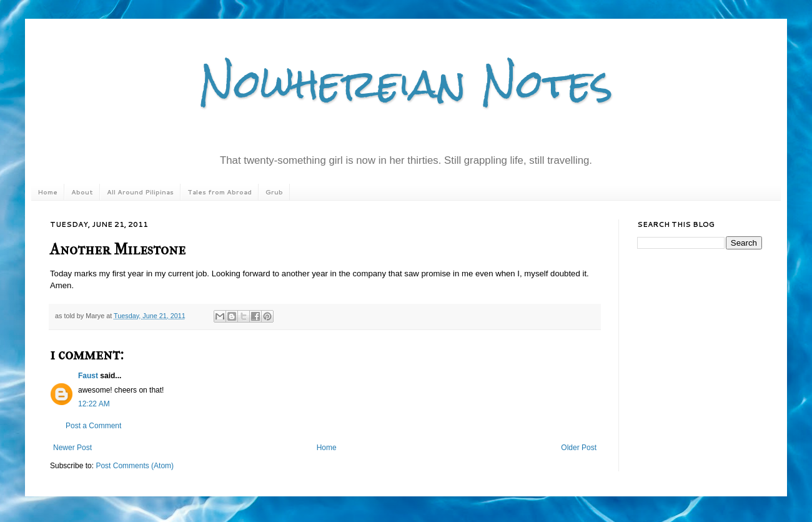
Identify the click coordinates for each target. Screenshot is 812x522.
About (82, 192)
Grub (274, 192)
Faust (88, 376)
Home (47, 192)
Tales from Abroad (220, 192)
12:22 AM (94, 404)
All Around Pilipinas (140, 192)
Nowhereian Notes (406, 83)
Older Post (579, 448)
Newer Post (72, 448)
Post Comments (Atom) (135, 466)
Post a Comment (93, 426)
